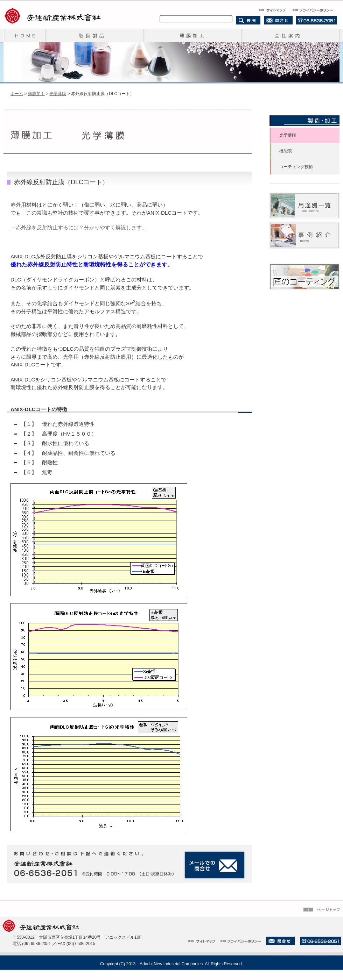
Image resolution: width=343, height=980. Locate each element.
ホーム (17, 94)
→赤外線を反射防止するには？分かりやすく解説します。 (79, 227)
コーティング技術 (296, 167)
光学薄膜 (58, 94)
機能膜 (286, 151)
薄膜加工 (36, 94)
